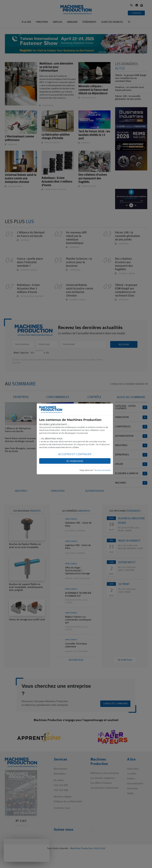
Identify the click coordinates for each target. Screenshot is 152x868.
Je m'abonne (75, 461)
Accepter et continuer (75, 454)
